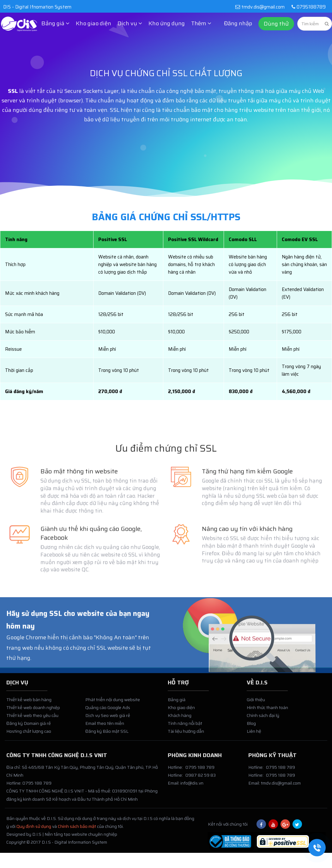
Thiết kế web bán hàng (29, 702)
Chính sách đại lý (263, 719)
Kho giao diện (94, 23)
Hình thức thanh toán (267, 711)
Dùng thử (276, 24)
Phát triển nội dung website (113, 702)
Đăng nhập (238, 23)
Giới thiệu (256, 702)
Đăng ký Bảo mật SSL (107, 734)
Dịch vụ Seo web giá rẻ (108, 719)
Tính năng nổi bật (185, 726)
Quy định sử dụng (34, 829)
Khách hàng (180, 719)
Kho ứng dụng (167, 23)
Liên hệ (254, 734)
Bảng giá (177, 702)
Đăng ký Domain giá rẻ (29, 726)
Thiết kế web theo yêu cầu (32, 719)
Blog (251, 726)
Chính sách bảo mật (77, 829)
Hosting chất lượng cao (29, 734)
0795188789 (307, 7)
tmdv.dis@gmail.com (260, 7)
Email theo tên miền (105, 726)
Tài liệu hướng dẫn (186, 734)
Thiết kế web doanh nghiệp (33, 711)
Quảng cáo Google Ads (108, 711)
